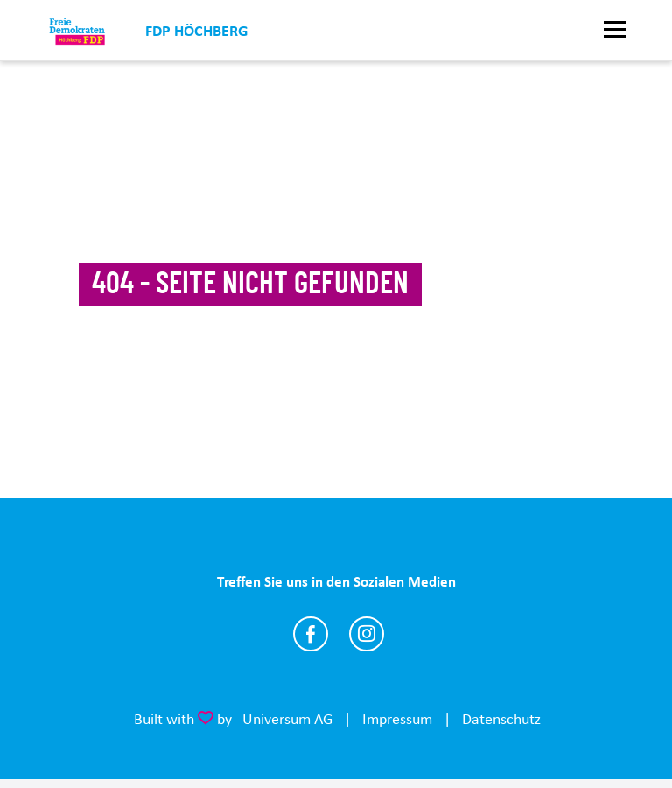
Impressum (397, 719)
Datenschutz (501, 719)
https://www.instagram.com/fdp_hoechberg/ (367, 634)
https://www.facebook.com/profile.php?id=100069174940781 (311, 634)
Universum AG (287, 719)
